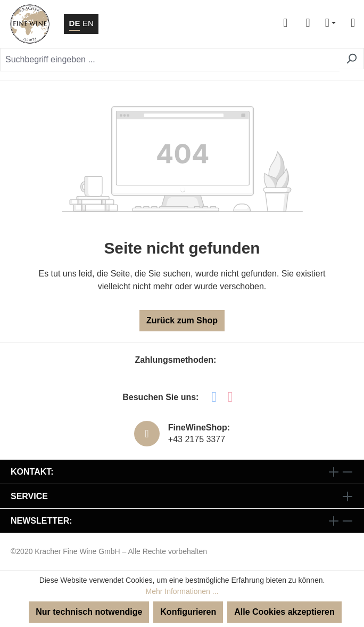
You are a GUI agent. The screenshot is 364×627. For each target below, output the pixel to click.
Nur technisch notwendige (89, 612)
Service (29, 496)
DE (75, 23)
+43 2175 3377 (197, 439)
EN (88, 23)
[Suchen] (351, 59)
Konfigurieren (188, 612)
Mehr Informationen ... (182, 591)
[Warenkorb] (308, 24)
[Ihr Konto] (285, 24)
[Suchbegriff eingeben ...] (170, 60)
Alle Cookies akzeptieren (284, 612)
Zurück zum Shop (182, 320)
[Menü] (349, 24)
